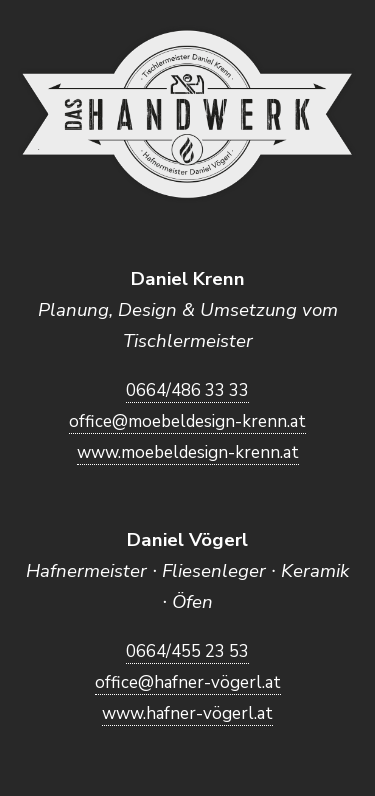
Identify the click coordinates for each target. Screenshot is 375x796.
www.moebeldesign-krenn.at (188, 452)
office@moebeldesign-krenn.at (187, 421)
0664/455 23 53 (187, 651)
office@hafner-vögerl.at (188, 682)
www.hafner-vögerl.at (187, 713)
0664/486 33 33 (187, 390)
